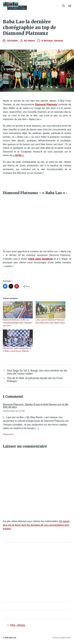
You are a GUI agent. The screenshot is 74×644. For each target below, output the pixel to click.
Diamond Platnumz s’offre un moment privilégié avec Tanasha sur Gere (17, 323)
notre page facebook (40, 259)
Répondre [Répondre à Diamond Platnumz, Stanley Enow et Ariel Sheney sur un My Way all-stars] (8, 434)
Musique (48, 41)
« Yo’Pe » (18, 155)
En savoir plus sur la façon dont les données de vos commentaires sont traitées (36, 525)
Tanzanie (59, 41)
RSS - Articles (18, 625)
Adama (31, 41)
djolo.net (13, 638)
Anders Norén (66, 638)
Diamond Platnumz (46, 105)
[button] (63, 6)
